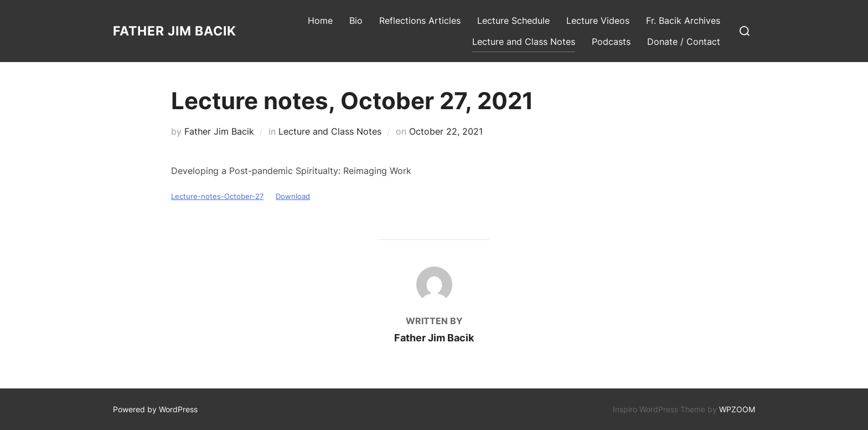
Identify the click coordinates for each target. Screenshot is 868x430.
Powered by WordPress (155, 409)
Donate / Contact (684, 42)
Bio (356, 21)
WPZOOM (737, 409)
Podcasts (611, 42)
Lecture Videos (598, 21)
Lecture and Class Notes (524, 42)
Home (320, 21)
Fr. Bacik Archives (683, 21)
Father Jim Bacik (175, 31)
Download (293, 196)
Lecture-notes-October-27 (217, 196)
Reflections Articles (420, 21)
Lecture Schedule (513, 21)
